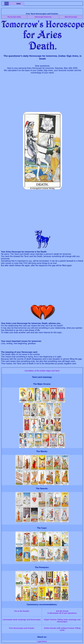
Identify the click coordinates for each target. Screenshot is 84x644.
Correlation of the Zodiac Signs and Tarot (42, 371)
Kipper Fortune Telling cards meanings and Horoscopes (62, 621)
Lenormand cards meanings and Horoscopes (22, 620)
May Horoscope (71, 17)
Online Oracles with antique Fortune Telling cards (62, 629)
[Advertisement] (43, 94)
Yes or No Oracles (22, 611)
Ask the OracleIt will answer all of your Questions (62, 612)
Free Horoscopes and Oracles (22, 628)
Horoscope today (14, 17)
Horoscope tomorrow (43, 17)
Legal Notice (42, 641)
